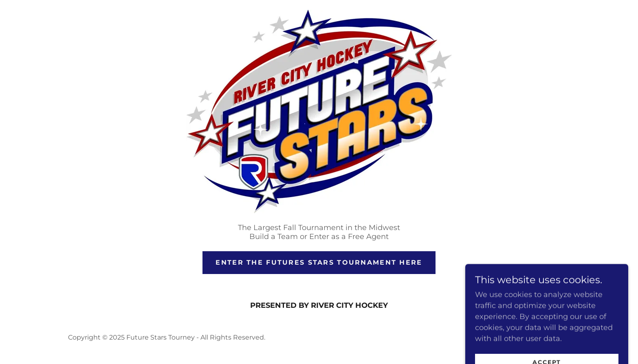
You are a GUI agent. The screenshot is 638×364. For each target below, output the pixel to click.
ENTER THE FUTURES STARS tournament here (319, 262)
